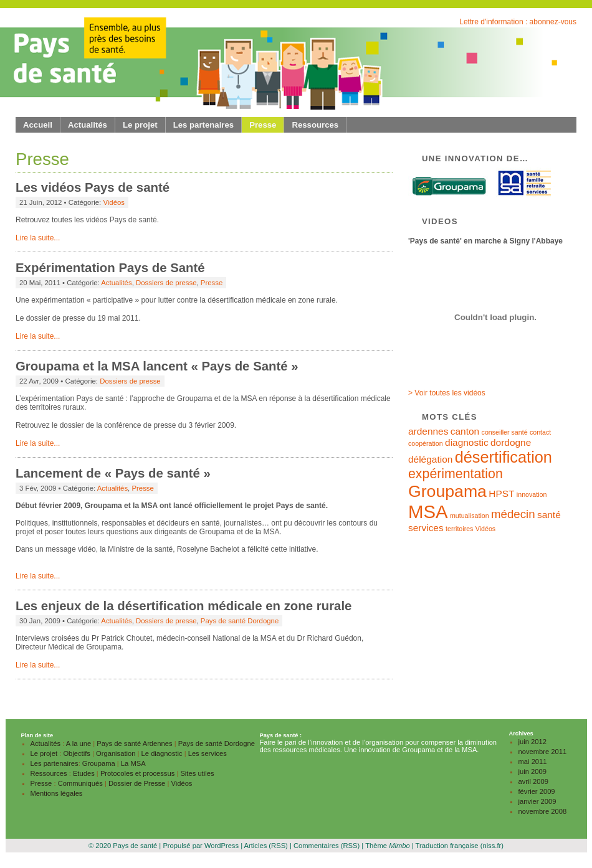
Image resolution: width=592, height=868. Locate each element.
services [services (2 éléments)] (426, 528)
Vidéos (114, 202)
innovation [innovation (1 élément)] (532, 494)
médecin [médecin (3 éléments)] (513, 514)
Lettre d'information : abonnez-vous (518, 22)
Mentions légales (57, 793)
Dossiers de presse (166, 283)
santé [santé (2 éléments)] (549, 515)
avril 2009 (534, 781)
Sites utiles (197, 773)
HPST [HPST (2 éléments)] (501, 493)
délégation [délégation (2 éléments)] (430, 459)
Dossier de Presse (137, 783)
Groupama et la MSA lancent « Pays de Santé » (157, 366)
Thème (388, 846)
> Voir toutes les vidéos (447, 393)
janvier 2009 (537, 801)
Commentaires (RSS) (327, 846)
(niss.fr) (492, 846)
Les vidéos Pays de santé (93, 187)
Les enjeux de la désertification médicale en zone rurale (184, 606)
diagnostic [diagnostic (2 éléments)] (467, 442)
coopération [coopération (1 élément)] (426, 443)
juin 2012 (532, 742)
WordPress (222, 846)
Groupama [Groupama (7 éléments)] (447, 491)
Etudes (84, 773)
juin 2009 (532, 771)
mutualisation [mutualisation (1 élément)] (470, 516)
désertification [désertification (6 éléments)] (504, 457)
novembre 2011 (543, 752)
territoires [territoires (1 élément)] (459, 529)
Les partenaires (204, 125)
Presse (263, 125)
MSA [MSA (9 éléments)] (428, 512)
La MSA (133, 763)
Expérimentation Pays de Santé (110, 268)
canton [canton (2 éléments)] (465, 431)
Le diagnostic (162, 753)
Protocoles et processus (137, 773)
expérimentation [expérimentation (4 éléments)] (456, 474)
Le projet (140, 125)
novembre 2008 (543, 811)
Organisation (116, 753)
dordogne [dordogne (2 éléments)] (511, 442)
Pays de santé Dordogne (240, 621)
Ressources (315, 125)
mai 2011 (533, 762)
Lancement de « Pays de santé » (113, 473)
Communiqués (80, 783)
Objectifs (77, 753)
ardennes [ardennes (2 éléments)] (428, 431)
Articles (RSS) (266, 846)
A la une (79, 743)
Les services (208, 753)
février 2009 (537, 791)
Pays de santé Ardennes (134, 743)
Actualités (88, 125)
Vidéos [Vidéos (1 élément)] (485, 529)
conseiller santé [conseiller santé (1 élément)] (505, 432)
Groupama (99, 763)
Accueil (38, 125)
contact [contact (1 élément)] (540, 432)
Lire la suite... (38, 238)
